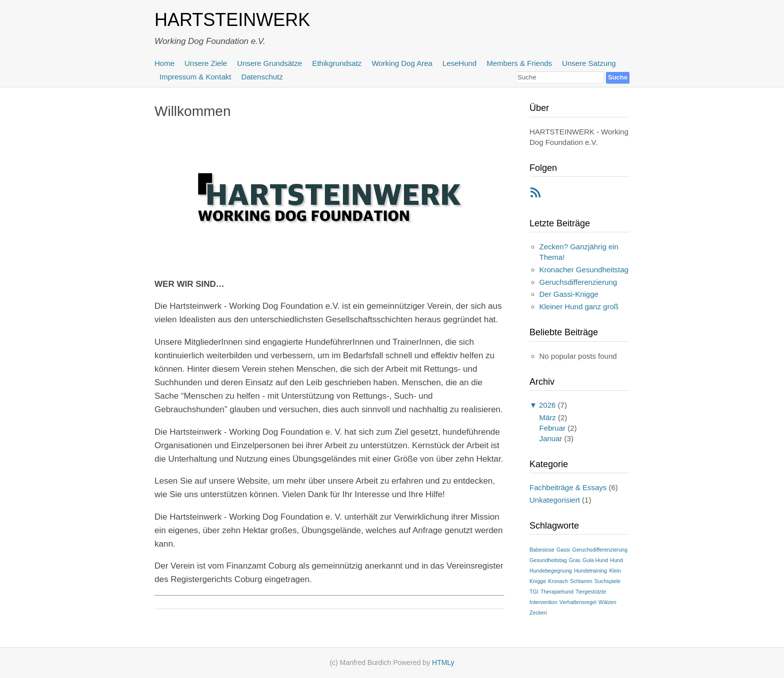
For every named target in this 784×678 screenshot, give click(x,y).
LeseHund (459, 63)
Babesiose (542, 550)
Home (164, 63)
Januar (551, 438)
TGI (534, 592)
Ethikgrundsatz (337, 63)
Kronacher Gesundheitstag (584, 270)
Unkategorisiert (555, 500)
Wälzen (607, 602)
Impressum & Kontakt (195, 77)
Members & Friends (519, 63)
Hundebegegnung (551, 571)
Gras (575, 560)
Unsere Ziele (206, 63)
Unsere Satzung (589, 63)
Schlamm (581, 581)
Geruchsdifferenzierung (578, 282)
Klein (615, 571)
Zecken (538, 613)
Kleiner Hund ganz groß (579, 307)
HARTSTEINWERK (232, 20)
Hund (616, 560)
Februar (553, 428)
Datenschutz (262, 77)
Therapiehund (557, 592)
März (548, 417)
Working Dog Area (402, 63)
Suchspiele (607, 581)
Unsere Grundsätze (269, 63)
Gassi (563, 550)
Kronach (558, 581)
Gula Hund (595, 560)
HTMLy (443, 663)
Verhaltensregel (578, 602)
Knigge (538, 581)
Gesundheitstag (548, 560)
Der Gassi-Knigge (569, 294)
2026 (547, 405)
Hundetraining (590, 571)
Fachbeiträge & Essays (568, 487)
